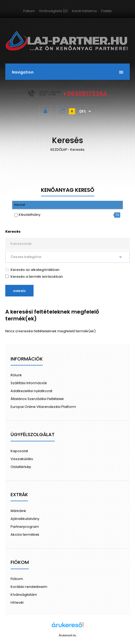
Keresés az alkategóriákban (32, 270)
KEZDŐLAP (59, 150)
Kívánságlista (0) (53, 11)
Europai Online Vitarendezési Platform (43, 407)
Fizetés (106, 11)
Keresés (77, 150)
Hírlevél (17, 602)
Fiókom (29, 11)
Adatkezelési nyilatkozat (31, 391)
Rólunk (16, 375)
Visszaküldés (22, 459)
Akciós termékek (25, 535)
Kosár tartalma (84, 11)
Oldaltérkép (21, 467)
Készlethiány (30, 215)
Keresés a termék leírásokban (34, 277)
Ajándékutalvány (25, 519)
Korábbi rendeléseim (29, 587)
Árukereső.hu (67, 635)
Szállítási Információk (29, 383)
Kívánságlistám (24, 595)
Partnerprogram (25, 527)
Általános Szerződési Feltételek (37, 399)
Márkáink (18, 511)
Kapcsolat (19, 451)
